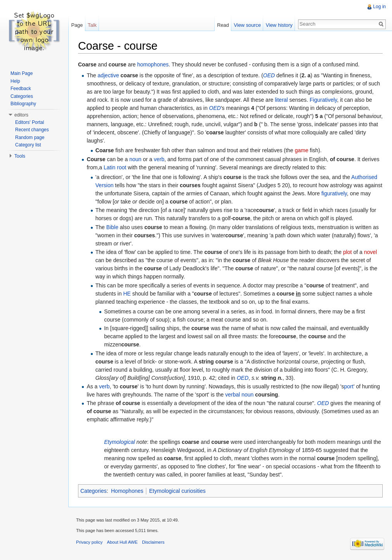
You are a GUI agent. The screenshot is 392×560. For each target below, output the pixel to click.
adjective (108, 75)
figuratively (334, 193)
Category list (28, 145)
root (121, 167)
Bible (112, 227)
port (349, 386)
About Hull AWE (122, 542)
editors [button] (21, 115)
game (301, 150)
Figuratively (323, 100)
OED (269, 75)
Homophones (127, 491)
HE (127, 294)
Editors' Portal (29, 122)
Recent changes (32, 130)
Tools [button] (20, 156)
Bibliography (23, 104)
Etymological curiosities (177, 491)
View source (247, 25)
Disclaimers (153, 542)
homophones (153, 64)
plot (348, 252)
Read (223, 25)
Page (77, 25)
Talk (92, 25)
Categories (94, 491)
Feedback (21, 89)
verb (159, 159)
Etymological (119, 442)
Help (15, 81)
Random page (30, 137)
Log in (379, 7)
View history (279, 25)
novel (370, 252)
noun (135, 159)
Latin (109, 167)
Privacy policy (89, 542)
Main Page (22, 73)
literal (281, 100)
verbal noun (239, 395)
